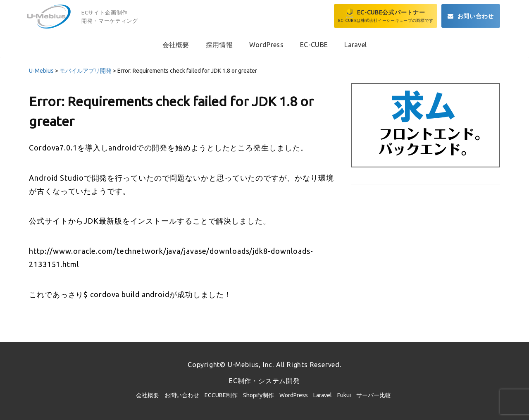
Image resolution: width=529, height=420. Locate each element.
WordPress (294, 395)
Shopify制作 (259, 395)
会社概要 (148, 395)
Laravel (323, 395)
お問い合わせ (182, 395)
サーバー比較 (374, 395)
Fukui (344, 395)
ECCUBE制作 (221, 395)
